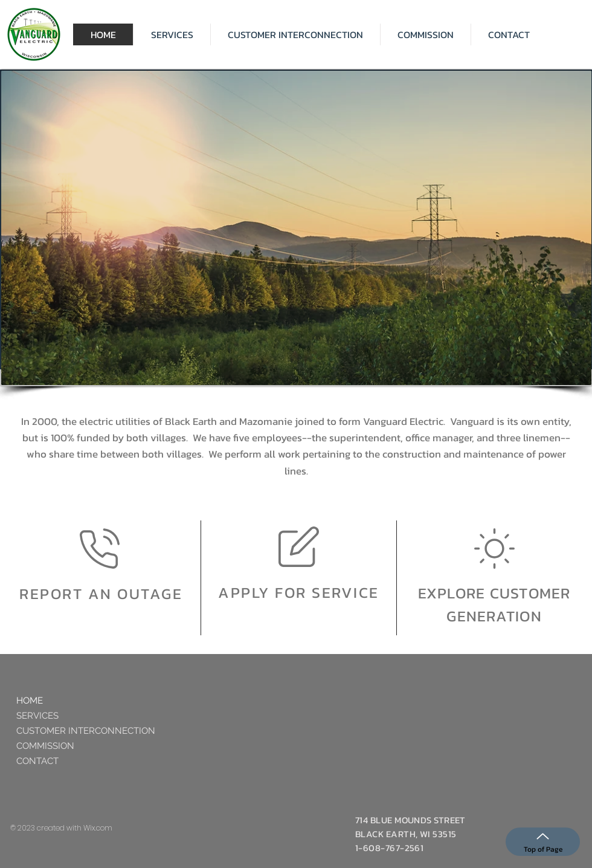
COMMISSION (45, 746)
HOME (30, 701)
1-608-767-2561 (389, 848)
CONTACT (37, 761)
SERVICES (37, 716)
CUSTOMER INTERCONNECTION (86, 731)
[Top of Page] (543, 842)
